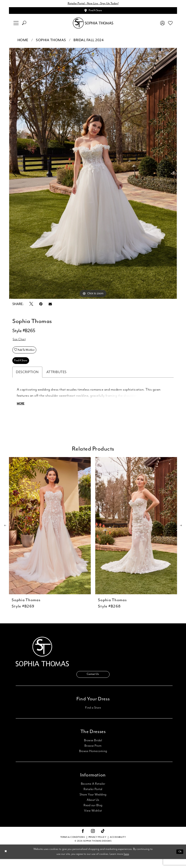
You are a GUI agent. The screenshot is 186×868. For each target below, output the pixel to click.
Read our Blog (93, 814)
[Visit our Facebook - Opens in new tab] (83, 840)
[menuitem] (16, 25)
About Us (93, 809)
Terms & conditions (73, 846)
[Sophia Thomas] (93, 25)
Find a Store (93, 717)
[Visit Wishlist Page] (170, 25)
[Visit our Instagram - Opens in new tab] (93, 840)
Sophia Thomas (51, 42)
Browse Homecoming (93, 760)
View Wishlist (93, 820)
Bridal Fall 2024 (89, 42)
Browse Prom (93, 755)
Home (23, 42)
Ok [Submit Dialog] (179, 861)
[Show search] (24, 25)
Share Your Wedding (93, 804)
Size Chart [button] (20, 342)
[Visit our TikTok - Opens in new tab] (103, 840)
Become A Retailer (93, 793)
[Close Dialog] (6, 861)
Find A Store (22, 367)
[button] (16, 25)
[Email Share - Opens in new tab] (50, 306)
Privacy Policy (97, 846)
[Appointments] (93, 12)
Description (27, 379)
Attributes (56, 379)
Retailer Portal (93, 798)
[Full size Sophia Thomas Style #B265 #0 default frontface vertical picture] (93, 175)
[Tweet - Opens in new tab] (31, 306)
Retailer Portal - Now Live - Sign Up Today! (93, 4)
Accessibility (118, 846)
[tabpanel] (93, 175)
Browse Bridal (93, 749)
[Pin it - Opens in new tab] (41, 306)
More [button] (21, 411)
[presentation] (50, 533)
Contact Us (93, 683)
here (126, 863)
